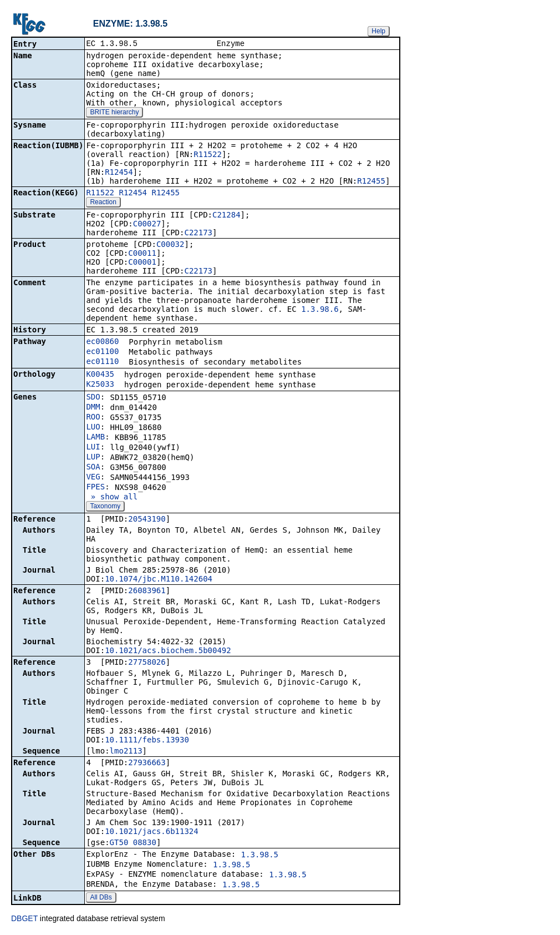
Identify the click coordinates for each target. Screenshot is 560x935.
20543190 (147, 520)
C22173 (198, 234)
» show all (112, 498)
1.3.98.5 (260, 856)
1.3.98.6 (320, 310)
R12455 (371, 182)
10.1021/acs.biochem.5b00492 (168, 651)
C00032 (170, 245)
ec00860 (102, 342)
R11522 (208, 155)
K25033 (100, 385)
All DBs (101, 898)
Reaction (103, 203)
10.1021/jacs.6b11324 (152, 832)
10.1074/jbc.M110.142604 (159, 580)
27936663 (147, 764)
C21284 (226, 216)
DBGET (24, 919)
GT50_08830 (133, 843)
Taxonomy (105, 507)
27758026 (147, 663)
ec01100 (102, 352)
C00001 (142, 263)
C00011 (142, 254)
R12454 (119, 173)
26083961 (147, 592)
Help (378, 31)
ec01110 (102, 362)
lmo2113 (126, 752)
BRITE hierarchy (114, 113)
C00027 (147, 225)
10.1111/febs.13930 (147, 741)
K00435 (100, 375)
